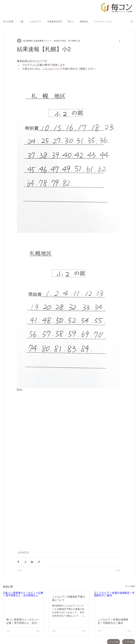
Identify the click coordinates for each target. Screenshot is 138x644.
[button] (132, 21)
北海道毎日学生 (55, 22)
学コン (71, 22)
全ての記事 (8, 22)
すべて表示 (130, 586)
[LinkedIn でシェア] (32, 562)
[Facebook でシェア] (18, 562)
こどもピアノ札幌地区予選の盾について (69, 598)
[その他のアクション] (119, 41)
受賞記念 (84, 22)
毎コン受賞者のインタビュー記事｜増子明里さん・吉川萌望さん (23, 621)
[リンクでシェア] (39, 562)
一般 (21, 22)
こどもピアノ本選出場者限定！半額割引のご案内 (113, 621)
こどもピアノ (35, 22)
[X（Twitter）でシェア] (25, 562)
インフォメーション (103, 22)
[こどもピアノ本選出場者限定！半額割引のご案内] (115, 603)
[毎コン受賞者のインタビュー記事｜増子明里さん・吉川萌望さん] (23, 603)
